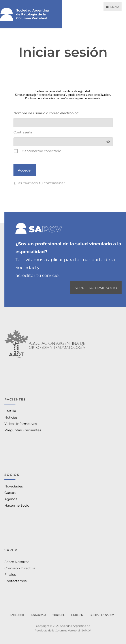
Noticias (11, 417)
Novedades (14, 486)
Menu (113, 7)
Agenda (11, 499)
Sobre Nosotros (17, 562)
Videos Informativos (21, 424)
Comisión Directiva (20, 568)
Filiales (10, 575)
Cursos (10, 493)
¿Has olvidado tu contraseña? (39, 183)
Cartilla (10, 411)
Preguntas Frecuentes (23, 430)
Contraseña (23, 132)
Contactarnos (15, 581)
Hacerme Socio (17, 505)
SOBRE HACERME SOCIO (96, 288)
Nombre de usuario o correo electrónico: (46, 113)
